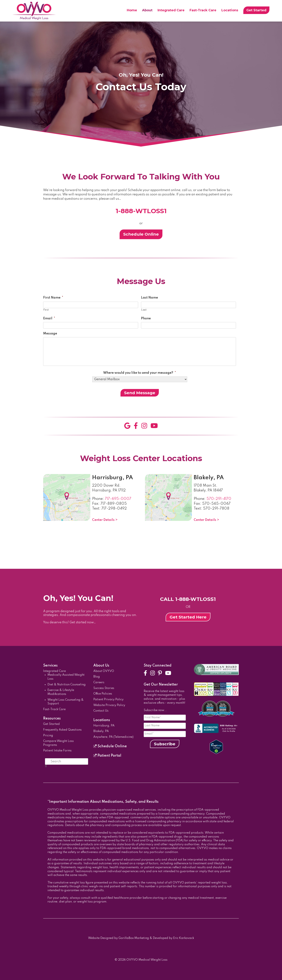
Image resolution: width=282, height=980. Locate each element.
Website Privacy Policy (109, 705)
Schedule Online (141, 234)
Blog (97, 677)
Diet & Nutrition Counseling (67, 685)
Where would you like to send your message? (140, 373)
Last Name (149, 298)
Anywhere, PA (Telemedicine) (113, 737)
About (147, 10)
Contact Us (101, 711)
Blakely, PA (209, 478)
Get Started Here (188, 617)
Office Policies (103, 694)
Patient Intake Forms (57, 751)
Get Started (256, 10)
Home (132, 10)
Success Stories (104, 688)
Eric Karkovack (184, 938)
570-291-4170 (219, 499)
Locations (230, 10)
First (46, 310)
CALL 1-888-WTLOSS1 (188, 599)
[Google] (127, 426)
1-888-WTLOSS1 (141, 211)
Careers (99, 683)
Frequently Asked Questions (62, 730)
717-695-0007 (118, 499)
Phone (146, 318)
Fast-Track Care (203, 10)
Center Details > (105, 520)
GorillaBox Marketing (134, 938)
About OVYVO (104, 671)
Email (49, 318)
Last (144, 310)
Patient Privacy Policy (108, 700)
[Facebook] (136, 426)
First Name (53, 298)
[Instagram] (144, 426)
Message (50, 334)
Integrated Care (171, 10)
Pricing (48, 736)
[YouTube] (154, 426)
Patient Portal (107, 756)
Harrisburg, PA (112, 478)
